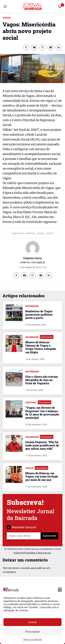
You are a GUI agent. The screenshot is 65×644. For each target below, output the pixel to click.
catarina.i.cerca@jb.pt (32, 262)
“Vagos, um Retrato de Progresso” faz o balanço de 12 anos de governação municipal (42, 413)
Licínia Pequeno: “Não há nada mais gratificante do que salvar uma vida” (42, 445)
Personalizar (32, 632)
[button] (60, 589)
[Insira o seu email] (24, 536)
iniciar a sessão (21, 568)
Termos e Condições (32, 640)
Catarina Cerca (32, 258)
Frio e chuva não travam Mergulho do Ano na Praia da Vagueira (42, 380)
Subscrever (49, 536)
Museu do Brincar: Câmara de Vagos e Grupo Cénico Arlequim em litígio (41, 347)
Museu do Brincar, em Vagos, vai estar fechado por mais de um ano (42, 476)
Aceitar (33, 622)
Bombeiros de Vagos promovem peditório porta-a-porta (39, 314)
